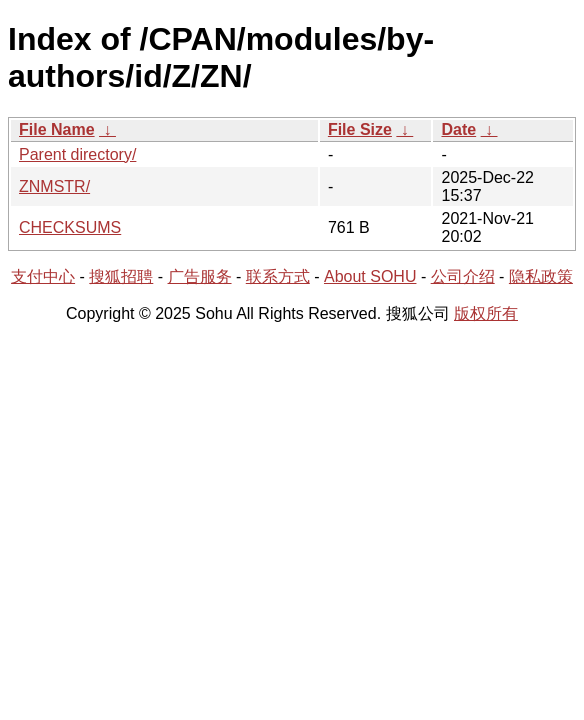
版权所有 (486, 313)
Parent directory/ (77, 154)
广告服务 (200, 276)
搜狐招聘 (121, 276)
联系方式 (278, 276)
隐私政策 (541, 276)
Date (458, 129)
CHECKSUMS (70, 227)
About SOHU (370, 276)
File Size (360, 129)
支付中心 (43, 276)
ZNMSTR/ (54, 186)
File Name (57, 129)
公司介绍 (463, 276)
